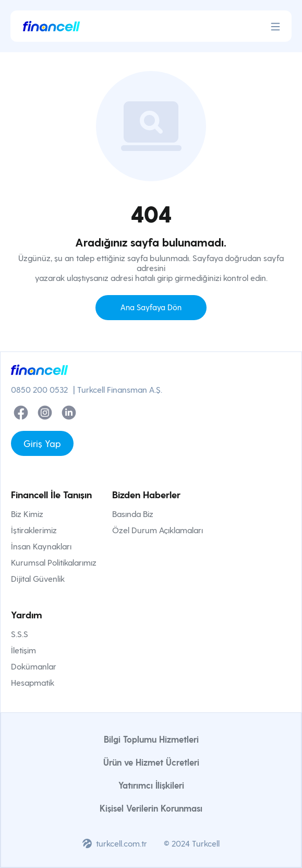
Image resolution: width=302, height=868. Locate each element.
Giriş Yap (42, 443)
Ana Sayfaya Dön (151, 307)
